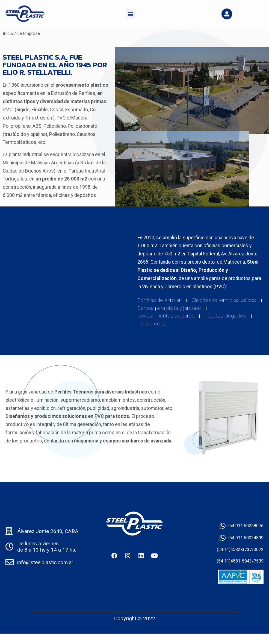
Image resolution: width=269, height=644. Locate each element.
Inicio (8, 33)
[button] (131, 14)
